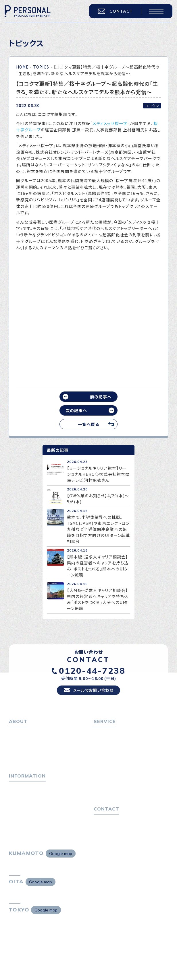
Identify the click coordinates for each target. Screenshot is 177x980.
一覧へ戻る (88, 424)
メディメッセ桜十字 (110, 123)
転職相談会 (107, 755)
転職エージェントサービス (121, 746)
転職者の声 (107, 763)
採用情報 (20, 763)
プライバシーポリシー (114, 839)
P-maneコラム (23, 803)
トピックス (18, 795)
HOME (22, 67)
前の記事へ (101, 397)
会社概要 (20, 755)
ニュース (17, 812)
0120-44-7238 (92, 675)
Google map (61, 865)
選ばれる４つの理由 (115, 782)
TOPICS (41, 67)
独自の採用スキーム (115, 798)
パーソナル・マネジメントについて (40, 746)
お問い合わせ (106, 830)
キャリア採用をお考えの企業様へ (124, 773)
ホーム (15, 738)
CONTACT (114, 12)
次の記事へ (76, 410)
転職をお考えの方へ (112, 738)
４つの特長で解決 (113, 790)
